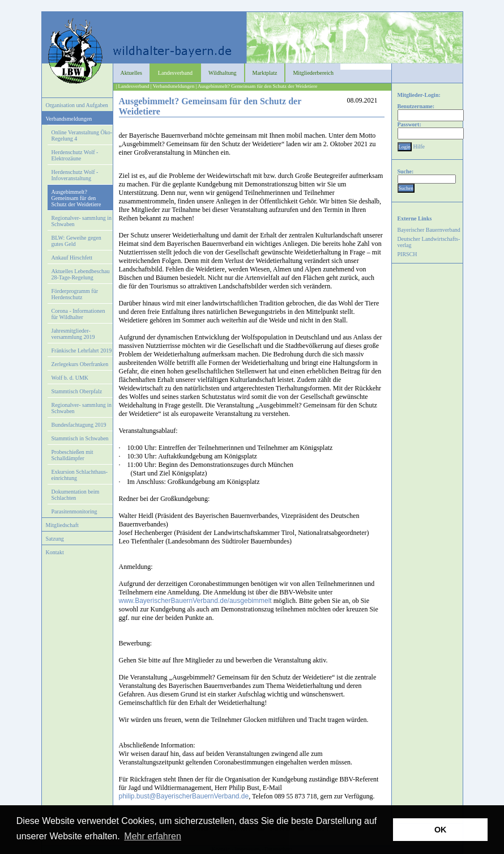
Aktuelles (131, 73)
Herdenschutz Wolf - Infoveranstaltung (75, 175)
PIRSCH (407, 254)
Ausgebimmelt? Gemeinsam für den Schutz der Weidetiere (76, 198)
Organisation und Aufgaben (77, 105)
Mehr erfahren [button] (153, 836)
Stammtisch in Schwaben (80, 438)
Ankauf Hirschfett (72, 258)
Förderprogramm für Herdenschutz (75, 294)
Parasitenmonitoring (74, 511)
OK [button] (441, 830)
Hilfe (419, 146)
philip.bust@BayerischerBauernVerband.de (184, 796)
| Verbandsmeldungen (172, 86)
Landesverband (175, 73)
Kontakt (55, 552)
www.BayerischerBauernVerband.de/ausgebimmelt (195, 601)
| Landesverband (133, 86)
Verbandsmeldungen (69, 119)
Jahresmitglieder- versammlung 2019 (73, 334)
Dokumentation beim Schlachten (76, 495)
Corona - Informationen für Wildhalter (78, 314)
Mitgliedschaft (62, 525)
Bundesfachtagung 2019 (79, 425)
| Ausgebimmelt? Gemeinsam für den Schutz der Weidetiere (256, 86)
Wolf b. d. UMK (70, 378)
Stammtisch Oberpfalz (77, 391)
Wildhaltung (223, 73)
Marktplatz (265, 73)
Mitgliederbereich (313, 73)
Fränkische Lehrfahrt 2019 (82, 350)
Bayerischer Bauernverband (429, 230)
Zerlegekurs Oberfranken (80, 364)
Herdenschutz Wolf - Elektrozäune (75, 155)
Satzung (55, 539)
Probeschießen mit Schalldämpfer (72, 455)
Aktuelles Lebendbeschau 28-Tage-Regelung (81, 274)
